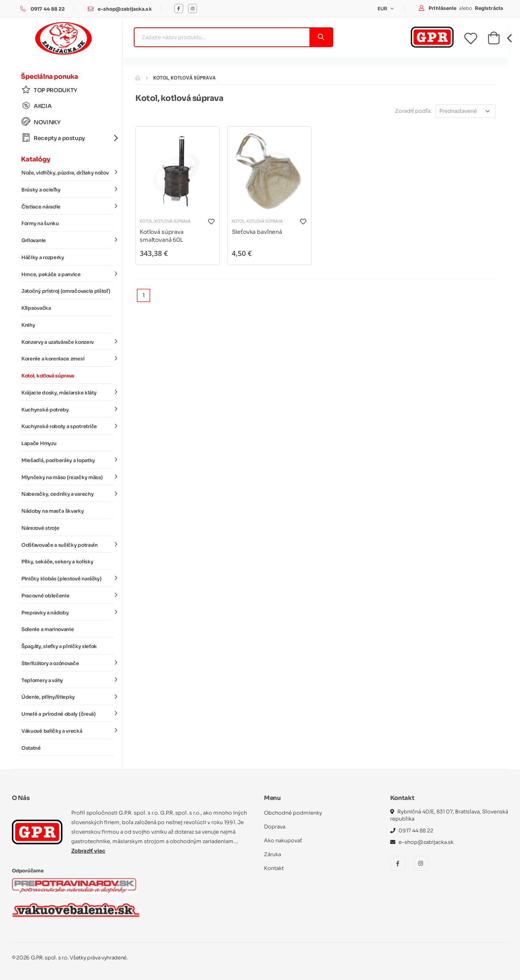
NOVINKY (41, 122)
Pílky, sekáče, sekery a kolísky (57, 562)
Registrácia (489, 8)
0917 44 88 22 (48, 9)
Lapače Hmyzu (39, 444)
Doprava (275, 827)
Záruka (272, 854)
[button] (494, 40)
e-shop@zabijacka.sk (125, 9)
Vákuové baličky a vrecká (67, 731)
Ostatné (31, 748)
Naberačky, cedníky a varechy (67, 494)
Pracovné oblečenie (67, 595)
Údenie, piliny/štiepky (67, 697)
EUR (383, 9)
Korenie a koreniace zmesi (67, 358)
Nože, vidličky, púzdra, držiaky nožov (67, 172)
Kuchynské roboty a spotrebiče (67, 426)
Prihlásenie (443, 8)
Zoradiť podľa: (413, 111)
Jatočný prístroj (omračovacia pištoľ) (66, 291)
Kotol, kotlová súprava (48, 376)
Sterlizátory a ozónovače (67, 663)
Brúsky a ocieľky (67, 190)
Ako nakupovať (283, 841)
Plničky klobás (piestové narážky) (67, 578)
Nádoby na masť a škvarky (53, 511)
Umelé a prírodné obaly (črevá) (67, 714)
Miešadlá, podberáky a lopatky (67, 460)
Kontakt (274, 868)
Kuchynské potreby (67, 409)
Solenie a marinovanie (47, 629)
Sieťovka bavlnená (257, 232)
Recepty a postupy (67, 138)
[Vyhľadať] (321, 37)
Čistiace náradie (67, 206)
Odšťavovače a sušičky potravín (67, 544)
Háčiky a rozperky (43, 258)
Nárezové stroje (40, 528)
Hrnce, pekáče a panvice (67, 274)
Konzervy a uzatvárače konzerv (67, 341)
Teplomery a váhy (67, 680)
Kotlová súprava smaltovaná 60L (162, 236)
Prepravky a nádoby (67, 612)
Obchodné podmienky (293, 813)
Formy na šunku (40, 224)
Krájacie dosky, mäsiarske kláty (67, 392)
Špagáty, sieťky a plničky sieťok (59, 646)
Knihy (28, 325)
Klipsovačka (36, 308)
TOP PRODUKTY (49, 90)
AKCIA (36, 106)
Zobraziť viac (88, 851)
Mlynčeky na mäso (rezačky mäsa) (67, 477)
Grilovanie (67, 240)
